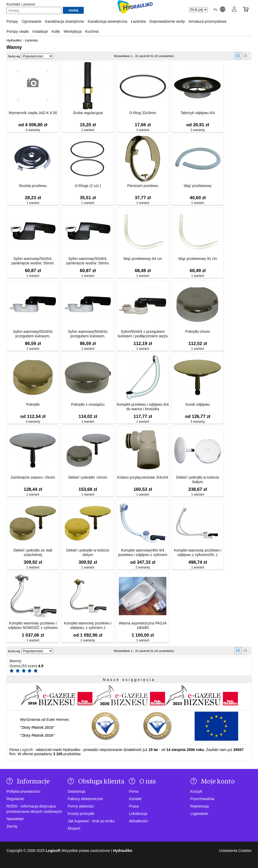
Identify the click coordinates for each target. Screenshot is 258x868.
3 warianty (33, 422)
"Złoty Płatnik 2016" (37, 735)
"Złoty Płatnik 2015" (37, 727)
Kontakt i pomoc (21, 4)
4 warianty (33, 130)
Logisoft (26, 750)
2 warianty (198, 130)
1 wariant (88, 130)
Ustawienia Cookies (235, 851)
